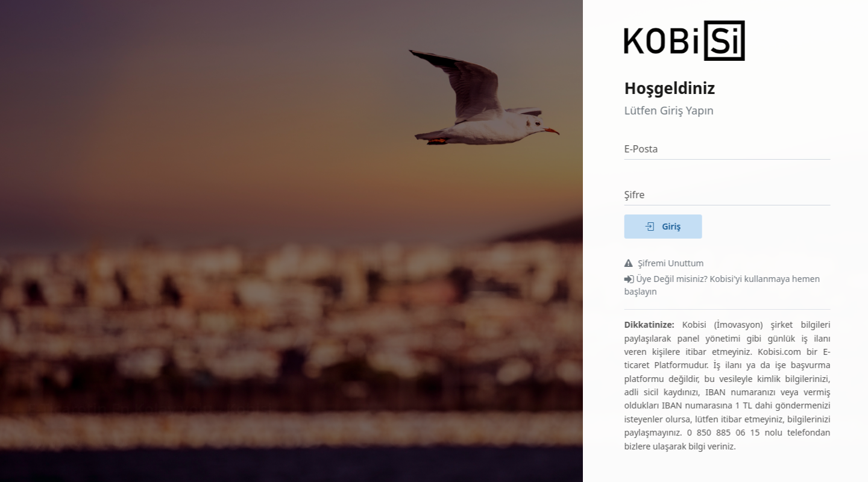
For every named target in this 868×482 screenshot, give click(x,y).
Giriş (668, 226)
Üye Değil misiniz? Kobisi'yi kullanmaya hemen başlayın (727, 285)
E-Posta (646, 149)
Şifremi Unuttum (669, 263)
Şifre (640, 195)
